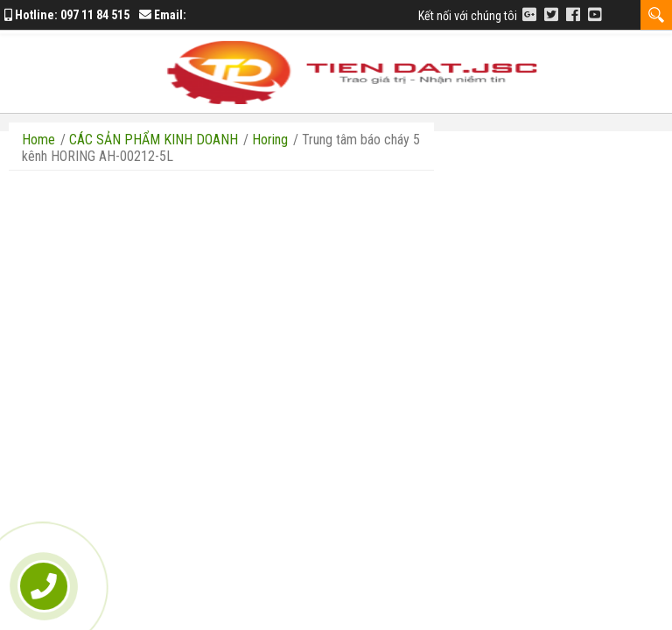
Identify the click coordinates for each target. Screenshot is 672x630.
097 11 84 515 (95, 15)
